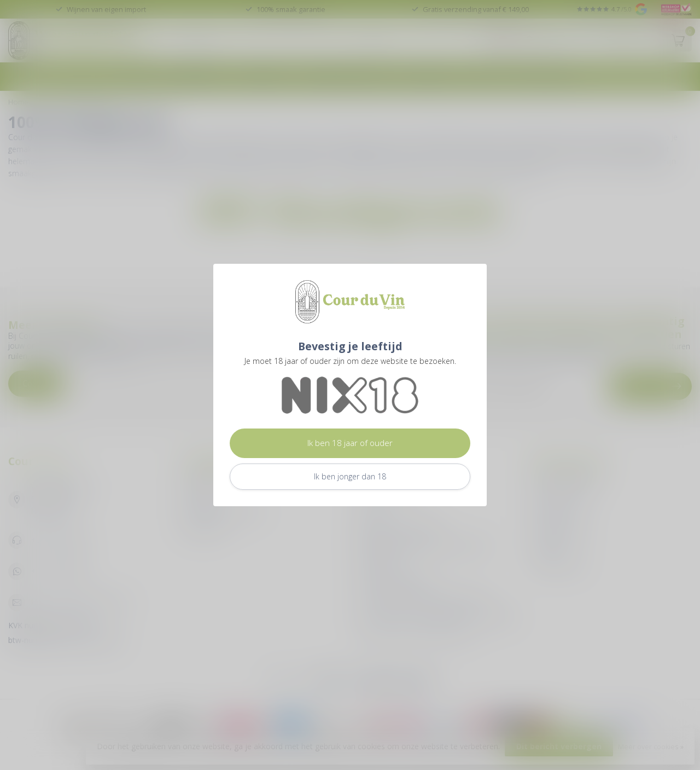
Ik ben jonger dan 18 (350, 476)
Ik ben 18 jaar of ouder (350, 443)
